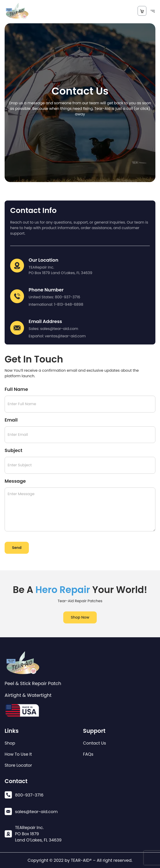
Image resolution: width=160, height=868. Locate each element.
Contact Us (95, 743)
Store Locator (18, 765)
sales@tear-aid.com (59, 329)
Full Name (16, 389)
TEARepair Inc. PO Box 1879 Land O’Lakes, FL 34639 (60, 270)
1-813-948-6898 (69, 304)
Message (15, 481)
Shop (10, 743)
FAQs (88, 754)
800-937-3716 (68, 297)
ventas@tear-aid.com (65, 336)
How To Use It (18, 754)
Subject (14, 450)
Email (11, 420)
